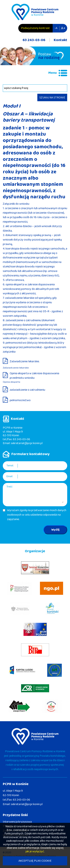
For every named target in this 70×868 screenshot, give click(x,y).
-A (56, 28)
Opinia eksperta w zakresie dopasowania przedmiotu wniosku (34, 376)
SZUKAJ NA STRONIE (52, 98)
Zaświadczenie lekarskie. (25, 361)
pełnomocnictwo (20, 400)
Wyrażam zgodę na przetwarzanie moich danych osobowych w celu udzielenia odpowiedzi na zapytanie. (37, 515)
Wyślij (55, 530)
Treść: (10, 487)
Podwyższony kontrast (35, 28)
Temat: (10, 466)
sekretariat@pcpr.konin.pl (27, 443)
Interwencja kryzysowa (17, 822)
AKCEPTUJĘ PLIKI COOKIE (35, 861)
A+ (63, 28)
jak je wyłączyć (35, 851)
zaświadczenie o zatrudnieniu (27, 390)
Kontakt (60, 40)
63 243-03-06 (34, 40)
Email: (10, 476)
